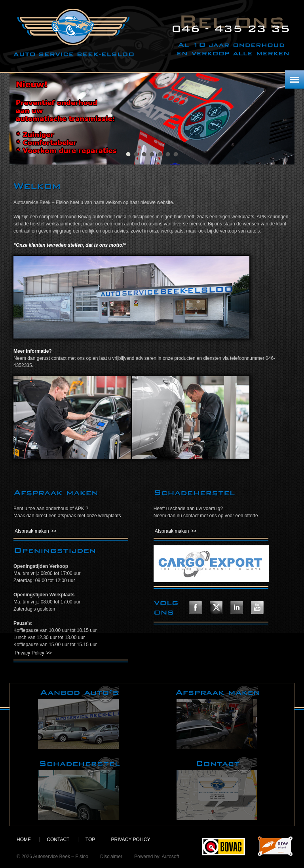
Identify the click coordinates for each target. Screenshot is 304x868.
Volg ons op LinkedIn (237, 607)
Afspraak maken (32, 531)
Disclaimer (111, 857)
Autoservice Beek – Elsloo (74, 33)
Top (90, 840)
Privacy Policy (29, 653)
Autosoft (170, 857)
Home (24, 840)
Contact (218, 789)
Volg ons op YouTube (257, 607)
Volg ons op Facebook (196, 607)
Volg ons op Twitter (216, 607)
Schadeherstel (79, 789)
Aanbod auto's (79, 717)
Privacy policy (131, 840)
